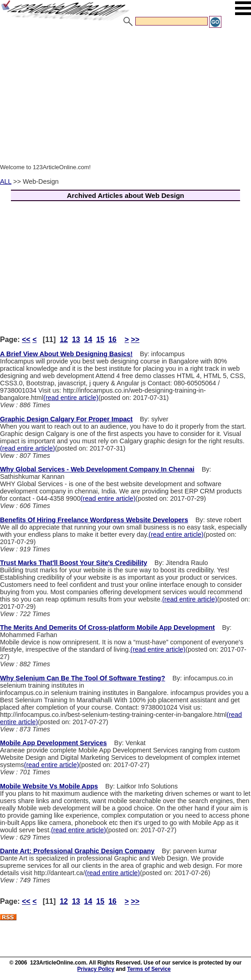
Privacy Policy (96, 969)
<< (26, 340)
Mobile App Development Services (54, 743)
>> (135, 340)
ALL (6, 181)
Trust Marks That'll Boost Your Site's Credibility (74, 563)
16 (113, 340)
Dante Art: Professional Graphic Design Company (77, 851)
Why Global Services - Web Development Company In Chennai (97, 469)
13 (76, 340)
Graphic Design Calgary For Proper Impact (66, 419)
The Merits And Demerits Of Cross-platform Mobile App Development (107, 627)
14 (88, 340)
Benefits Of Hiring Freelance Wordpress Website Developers (94, 520)
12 (64, 340)
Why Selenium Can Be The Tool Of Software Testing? (82, 678)
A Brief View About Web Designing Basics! (66, 354)
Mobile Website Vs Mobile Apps (49, 786)
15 (100, 340)
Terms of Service (149, 969)
